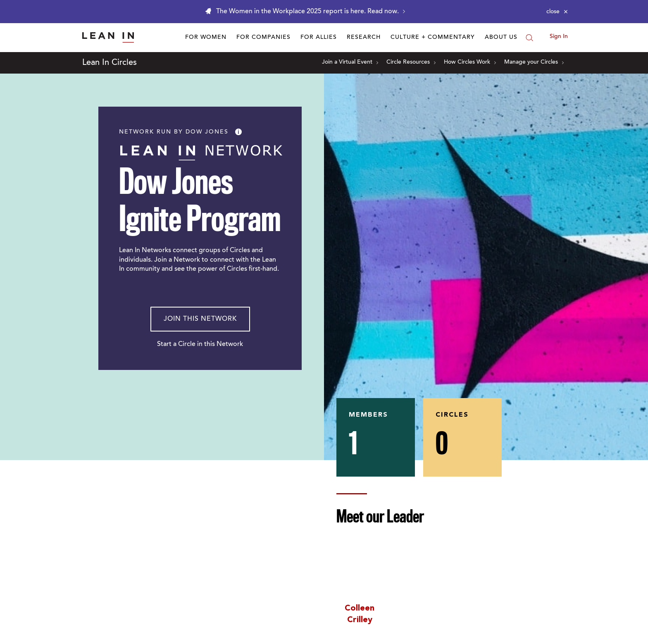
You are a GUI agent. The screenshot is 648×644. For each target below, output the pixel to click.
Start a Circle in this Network (200, 344)
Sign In (559, 37)
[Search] (529, 38)
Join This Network (200, 319)
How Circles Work (470, 62)
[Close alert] (557, 12)
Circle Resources (411, 62)
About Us (501, 38)
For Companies (263, 38)
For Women (206, 38)
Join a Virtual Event (350, 62)
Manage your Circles (534, 62)
